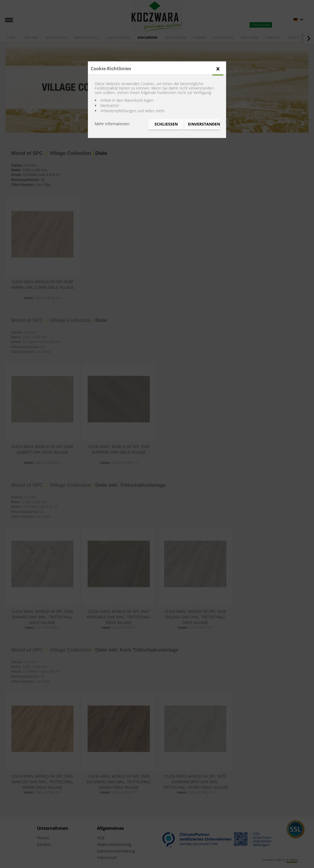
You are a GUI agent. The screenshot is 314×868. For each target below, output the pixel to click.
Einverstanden (204, 124)
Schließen (166, 124)
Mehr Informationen (112, 124)
